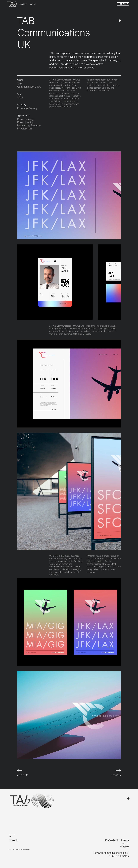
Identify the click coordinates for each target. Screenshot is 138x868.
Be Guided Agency (25, 850)
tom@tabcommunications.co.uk (111, 853)
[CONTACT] (123, 4)
